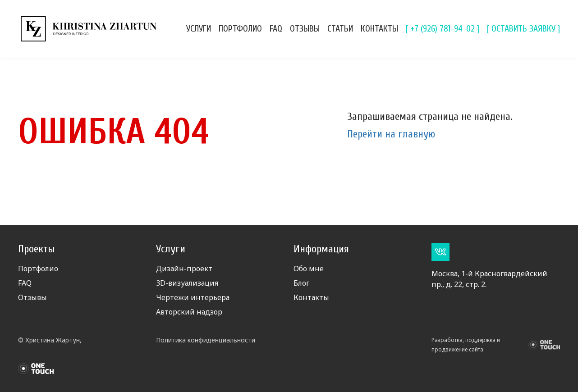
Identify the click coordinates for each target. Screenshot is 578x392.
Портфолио (240, 29)
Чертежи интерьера (193, 297)
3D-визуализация (187, 283)
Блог (301, 283)
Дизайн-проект (184, 269)
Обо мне (309, 269)
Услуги (199, 29)
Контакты (379, 29)
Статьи (340, 29)
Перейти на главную (391, 134)
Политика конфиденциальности (206, 340)
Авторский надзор (189, 312)
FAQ (276, 29)
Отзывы (305, 29)
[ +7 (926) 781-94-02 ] (443, 29)
